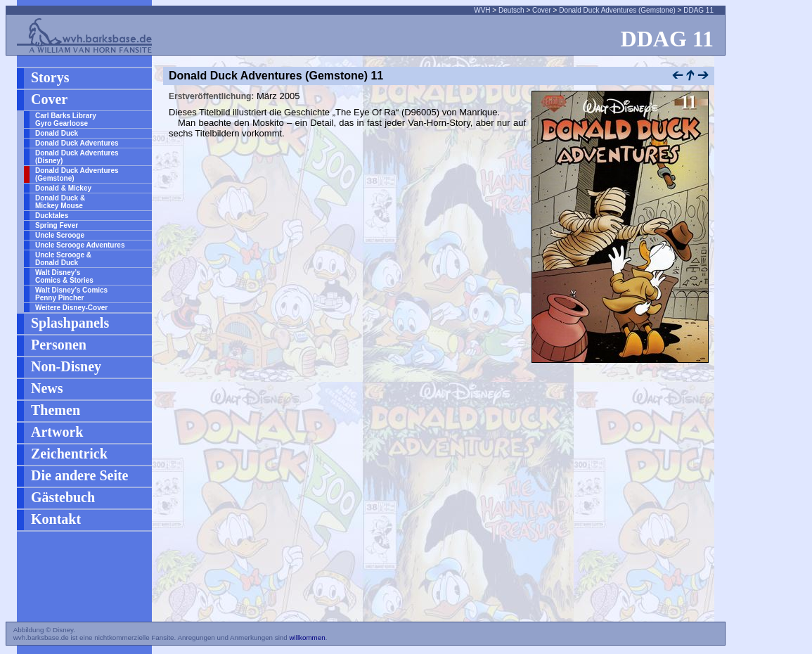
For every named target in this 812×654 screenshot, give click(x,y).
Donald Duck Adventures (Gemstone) (617, 10)
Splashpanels (70, 323)
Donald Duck (57, 133)
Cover (542, 10)
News (47, 388)
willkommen (307, 637)
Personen (59, 345)
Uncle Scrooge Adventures (80, 245)
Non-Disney (66, 366)
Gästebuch (63, 497)
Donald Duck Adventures (77, 143)
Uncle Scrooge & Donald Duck (63, 259)
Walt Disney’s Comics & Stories (64, 276)
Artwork (57, 432)
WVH (482, 10)
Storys (50, 77)
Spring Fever (57, 225)
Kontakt (56, 519)
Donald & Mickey (63, 188)
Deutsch (511, 10)
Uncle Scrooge (60, 235)
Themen (56, 410)
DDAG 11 (698, 10)
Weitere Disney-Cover (71, 308)
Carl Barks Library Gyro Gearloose (66, 120)
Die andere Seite (80, 475)
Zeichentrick (69, 454)
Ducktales (52, 216)
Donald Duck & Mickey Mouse (60, 202)
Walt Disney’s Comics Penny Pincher (71, 294)
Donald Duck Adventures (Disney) (77, 157)
